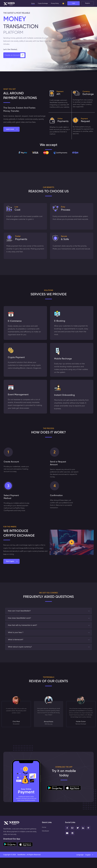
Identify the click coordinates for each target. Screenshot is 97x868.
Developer (46, 841)
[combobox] (89, 865)
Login (74, 4)
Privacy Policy (55, 4)
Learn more (12, 129)
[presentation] (0, 73)
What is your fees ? (17, 640)
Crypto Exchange (43, 4)
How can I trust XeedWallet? (21, 616)
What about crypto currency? (21, 657)
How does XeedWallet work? (21, 624)
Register (88, 4)
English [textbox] (88, 865)
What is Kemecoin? (17, 649)
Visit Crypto (12, 566)
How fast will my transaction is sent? (24, 632)
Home (33, 4)
